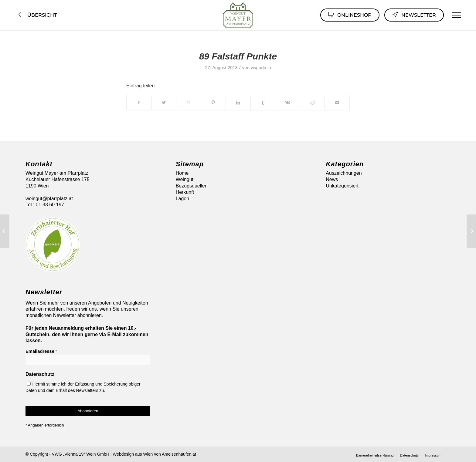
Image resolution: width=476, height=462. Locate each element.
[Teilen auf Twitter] (164, 103)
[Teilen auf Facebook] (139, 103)
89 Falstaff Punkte (238, 56)
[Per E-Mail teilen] (337, 103)
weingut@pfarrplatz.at (49, 199)
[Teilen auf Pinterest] (214, 103)
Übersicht (37, 15)
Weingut (185, 179)
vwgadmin (261, 68)
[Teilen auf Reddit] (313, 103)
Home (182, 173)
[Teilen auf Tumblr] (263, 103)
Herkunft (185, 192)
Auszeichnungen (344, 173)
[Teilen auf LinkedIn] (238, 103)
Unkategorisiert (342, 186)
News (332, 179)
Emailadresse (41, 351)
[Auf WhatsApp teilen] (189, 103)
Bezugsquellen (192, 186)
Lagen (183, 199)
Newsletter (414, 15)
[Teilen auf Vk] (288, 103)
